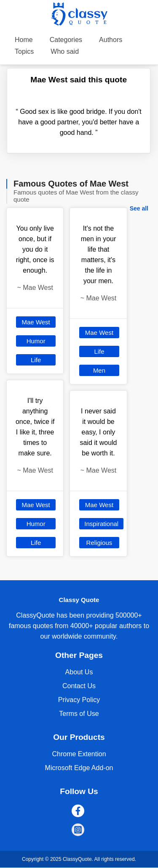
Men (99, 370)
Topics (24, 51)
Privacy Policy (79, 700)
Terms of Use (79, 714)
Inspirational (101, 524)
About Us (79, 672)
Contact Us (79, 686)
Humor (36, 341)
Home (24, 40)
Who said (65, 51)
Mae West (36, 322)
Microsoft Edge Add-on (79, 768)
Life (36, 360)
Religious (99, 543)
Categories (66, 40)
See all (139, 208)
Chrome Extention (79, 754)
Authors (111, 40)
